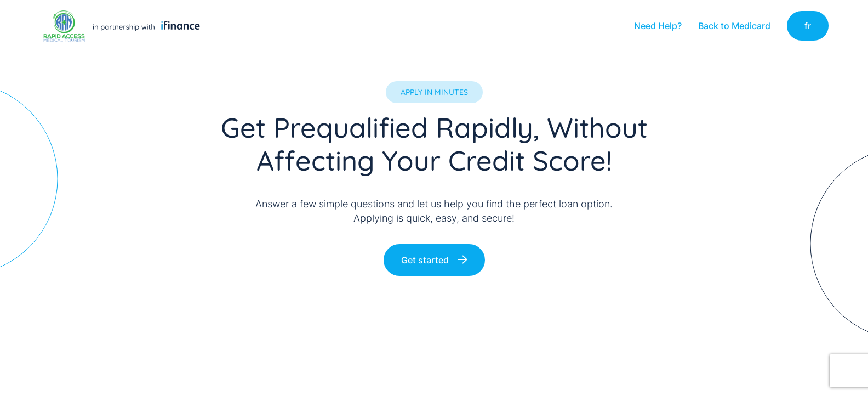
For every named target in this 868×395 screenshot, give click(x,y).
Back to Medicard (734, 26)
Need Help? (658, 26)
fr (808, 26)
